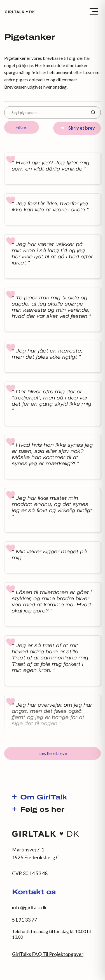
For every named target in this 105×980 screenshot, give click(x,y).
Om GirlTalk (44, 798)
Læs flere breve (53, 753)
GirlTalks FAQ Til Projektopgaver (48, 954)
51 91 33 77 (25, 920)
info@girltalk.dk (29, 907)
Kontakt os (34, 893)
